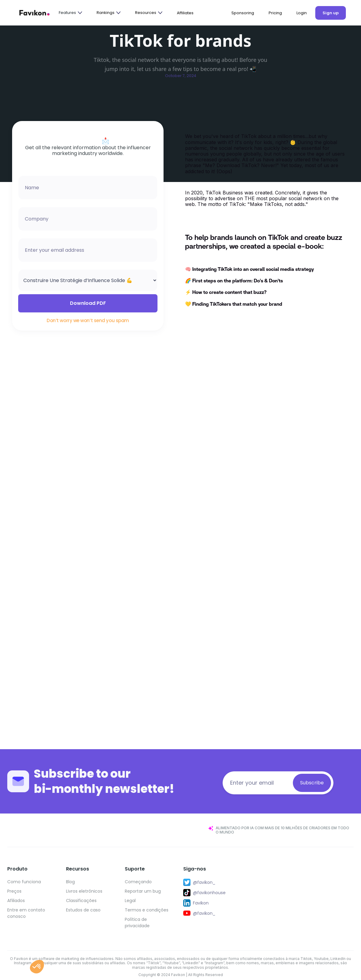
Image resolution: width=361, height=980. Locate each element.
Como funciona (24, 882)
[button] (70, 13)
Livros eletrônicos (84, 891)
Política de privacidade (137, 923)
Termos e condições (147, 910)
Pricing (275, 13)
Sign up (331, 13)
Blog (70, 882)
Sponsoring (243, 13)
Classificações (81, 901)
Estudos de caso (83, 910)
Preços (14, 891)
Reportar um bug (143, 891)
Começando (138, 882)
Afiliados (16, 901)
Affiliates (185, 13)
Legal (130, 901)
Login (302, 13)
